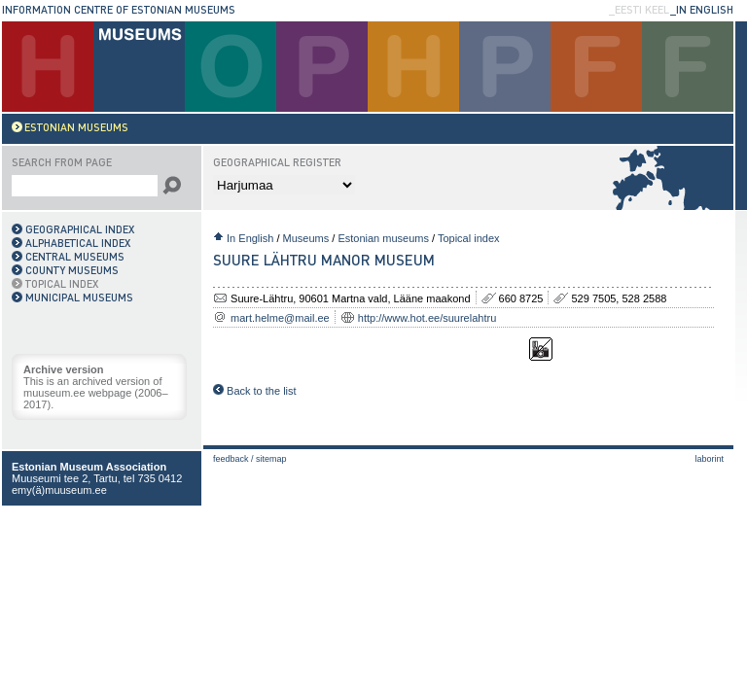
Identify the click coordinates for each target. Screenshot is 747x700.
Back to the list (255, 391)
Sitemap (271, 459)
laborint (709, 459)
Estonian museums (383, 238)
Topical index (469, 238)
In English (250, 238)
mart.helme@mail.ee (280, 318)
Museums (306, 238)
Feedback (231, 459)
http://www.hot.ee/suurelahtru (427, 318)
